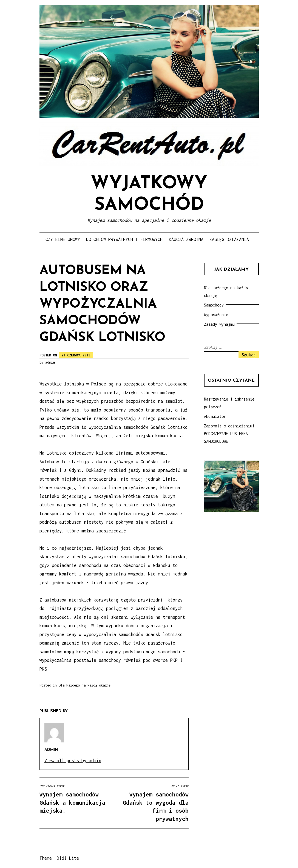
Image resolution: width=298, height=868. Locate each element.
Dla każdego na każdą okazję (85, 685)
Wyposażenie (216, 315)
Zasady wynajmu (219, 324)
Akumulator (215, 416)
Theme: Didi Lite (59, 858)
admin (50, 362)
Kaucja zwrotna (186, 239)
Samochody (214, 305)
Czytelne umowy (63, 239)
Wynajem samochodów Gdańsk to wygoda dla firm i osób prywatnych (153, 803)
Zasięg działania (229, 239)
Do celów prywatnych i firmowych (124, 239)
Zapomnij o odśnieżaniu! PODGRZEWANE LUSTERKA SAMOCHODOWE (229, 434)
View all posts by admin (73, 761)
